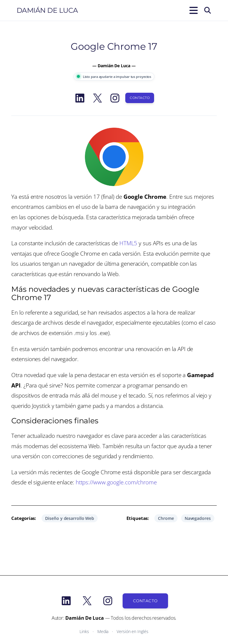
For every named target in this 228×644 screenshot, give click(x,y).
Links (84, 631)
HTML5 (128, 243)
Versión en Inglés (132, 631)
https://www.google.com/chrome (116, 482)
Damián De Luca (47, 10)
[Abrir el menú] (192, 10)
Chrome (166, 518)
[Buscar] (208, 10)
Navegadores (198, 518)
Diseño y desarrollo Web (70, 518)
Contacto (140, 98)
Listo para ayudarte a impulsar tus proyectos (114, 77)
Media (103, 631)
